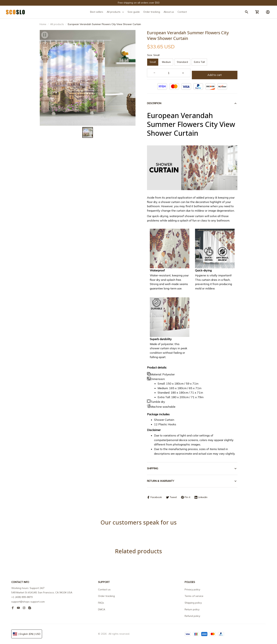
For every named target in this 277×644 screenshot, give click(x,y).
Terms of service (194, 596)
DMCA (102, 609)
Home (43, 24)
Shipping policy (193, 603)
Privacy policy (192, 589)
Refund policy (192, 616)
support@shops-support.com (28, 602)
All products (57, 24)
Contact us (104, 589)
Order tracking (106, 596)
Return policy (192, 609)
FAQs (101, 603)
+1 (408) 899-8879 (22, 597)
